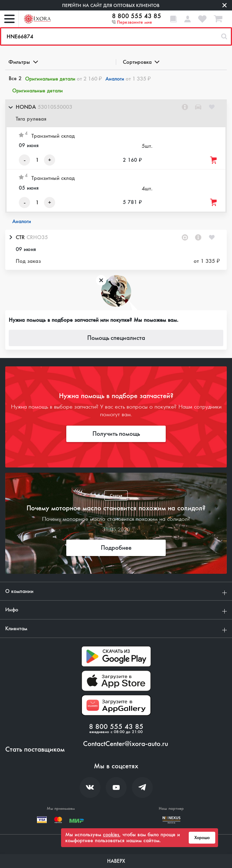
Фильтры (23, 62)
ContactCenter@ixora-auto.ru (126, 744)
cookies (111, 835)
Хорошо (202, 838)
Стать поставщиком (35, 749)
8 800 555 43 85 (137, 16)
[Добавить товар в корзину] (214, 160)
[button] (116, 113)
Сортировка (141, 62)
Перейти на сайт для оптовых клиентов (111, 5)
